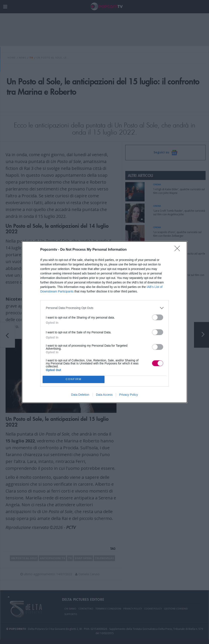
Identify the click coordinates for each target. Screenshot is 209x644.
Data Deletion (80, 395)
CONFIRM (74, 379)
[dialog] (104, 322)
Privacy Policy (129, 395)
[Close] (179, 250)
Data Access (104, 395)
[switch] (158, 317)
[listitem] (104, 308)
